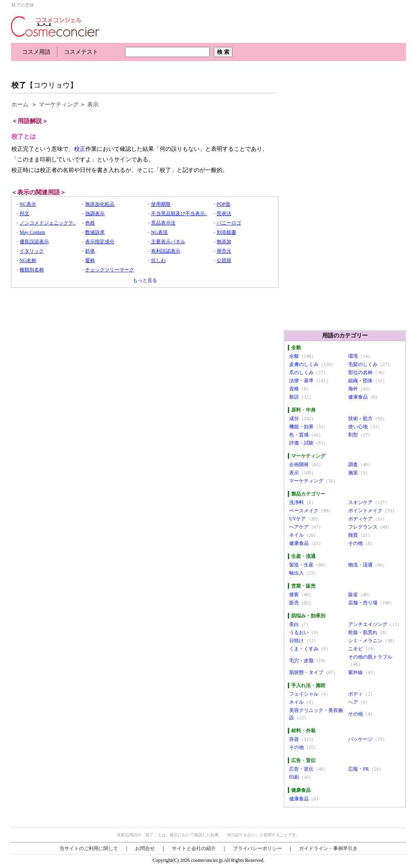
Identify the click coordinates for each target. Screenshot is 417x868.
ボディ (356, 694)
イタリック (32, 251)
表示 (93, 105)
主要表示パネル (168, 242)
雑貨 (353, 535)
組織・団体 (360, 381)
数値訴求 (95, 232)
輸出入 (296, 573)
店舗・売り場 (363, 603)
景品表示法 (163, 223)
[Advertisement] (159, 68)
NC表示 (28, 204)
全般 (294, 356)
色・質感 (299, 435)
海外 (353, 389)
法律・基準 (301, 381)
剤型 (353, 435)
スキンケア (360, 502)
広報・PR (359, 769)
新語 (294, 397)
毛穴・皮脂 (301, 661)
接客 (294, 595)
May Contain (32, 232)
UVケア (297, 519)
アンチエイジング (368, 624)
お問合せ (145, 848)
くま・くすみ (304, 649)
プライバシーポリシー (257, 848)
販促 (353, 595)
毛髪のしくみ (363, 364)
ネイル (296, 535)
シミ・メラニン (365, 641)
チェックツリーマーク (110, 270)
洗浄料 (296, 502)
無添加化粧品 (100, 204)
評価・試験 (301, 443)
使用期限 (161, 204)
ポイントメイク (365, 511)
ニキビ (356, 649)
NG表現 (159, 232)
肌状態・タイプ (306, 672)
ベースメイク (304, 511)
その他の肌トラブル (370, 657)
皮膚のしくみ (304, 364)
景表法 (224, 214)
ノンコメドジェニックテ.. (48, 223)
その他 (356, 543)
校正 (80, 149)
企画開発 (299, 465)
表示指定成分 (100, 242)
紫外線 (356, 672)
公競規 (224, 260)
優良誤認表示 (34, 242)
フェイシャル (304, 694)
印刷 (294, 777)
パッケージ (360, 739)
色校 (90, 223)
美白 (294, 624)
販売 (294, 603)
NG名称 (28, 260)
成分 (294, 419)
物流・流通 (360, 565)
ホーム (20, 105)
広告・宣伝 (301, 769)
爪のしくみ (301, 372)
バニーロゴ (229, 223)
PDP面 (224, 204)
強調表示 (95, 214)
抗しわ (158, 260)
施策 (353, 473)
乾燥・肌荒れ (363, 632)
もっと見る (145, 280)
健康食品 (358, 397)
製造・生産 (301, 565)
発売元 (224, 251)
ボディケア (360, 519)
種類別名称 (32, 270)
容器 (294, 739)
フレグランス (363, 527)
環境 (353, 356)
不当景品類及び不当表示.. (179, 214)
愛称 (90, 260)
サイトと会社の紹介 (194, 848)
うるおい (299, 632)
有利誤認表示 (166, 251)
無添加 (224, 242)
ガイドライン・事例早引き (328, 848)
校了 (19, 85)
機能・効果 (301, 427)
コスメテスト (81, 52)
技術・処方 (360, 419)
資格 (294, 389)
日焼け (296, 641)
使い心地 (358, 427)
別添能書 (226, 232)
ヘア (353, 702)
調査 (353, 465)
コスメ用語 (36, 52)
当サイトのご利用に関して (89, 848)
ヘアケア (299, 527)
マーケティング (59, 105)
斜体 (90, 251)
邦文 (24, 214)
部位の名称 (360, 372)
